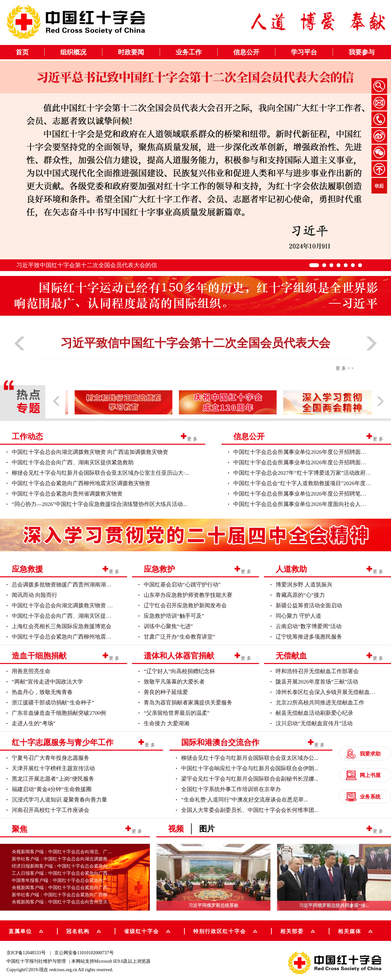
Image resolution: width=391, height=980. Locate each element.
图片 (207, 829)
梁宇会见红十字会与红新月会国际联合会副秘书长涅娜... (250, 779)
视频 (176, 829)
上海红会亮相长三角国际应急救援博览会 (62, 626)
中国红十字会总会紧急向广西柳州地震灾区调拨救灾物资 (81, 483)
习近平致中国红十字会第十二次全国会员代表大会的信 (87, 265)
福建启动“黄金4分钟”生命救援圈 (52, 789)
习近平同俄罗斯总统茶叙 (213, 906)
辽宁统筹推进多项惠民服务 (309, 637)
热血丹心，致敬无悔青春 (42, 692)
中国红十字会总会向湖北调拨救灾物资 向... (64, 605)
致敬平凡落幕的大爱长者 (174, 682)
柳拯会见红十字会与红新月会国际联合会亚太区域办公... (250, 758)
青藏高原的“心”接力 (300, 595)
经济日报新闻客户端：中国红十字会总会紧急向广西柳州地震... (75, 866)
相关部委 (298, 930)
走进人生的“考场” (34, 723)
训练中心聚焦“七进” (168, 626)
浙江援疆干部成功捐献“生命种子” (53, 703)
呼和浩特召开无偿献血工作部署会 (317, 671)
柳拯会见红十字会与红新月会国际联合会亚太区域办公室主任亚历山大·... (100, 473)
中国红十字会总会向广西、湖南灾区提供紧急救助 (73, 462)
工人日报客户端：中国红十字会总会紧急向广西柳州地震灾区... (75, 873)
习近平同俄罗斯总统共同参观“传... (334, 906)
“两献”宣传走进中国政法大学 (47, 682)
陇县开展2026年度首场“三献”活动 (317, 682)
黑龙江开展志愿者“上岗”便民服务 (53, 779)
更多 (193, 439)
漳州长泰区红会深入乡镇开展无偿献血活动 (328, 692)
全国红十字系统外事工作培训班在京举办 (231, 789)
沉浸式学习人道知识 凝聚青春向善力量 (59, 800)
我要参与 (362, 52)
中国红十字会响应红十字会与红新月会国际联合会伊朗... (250, 768)
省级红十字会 (147, 930)
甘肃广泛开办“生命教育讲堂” (179, 637)
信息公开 (246, 52)
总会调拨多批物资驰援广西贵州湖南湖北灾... (66, 585)
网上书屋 (363, 775)
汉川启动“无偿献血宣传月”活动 (314, 723)
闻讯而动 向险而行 (35, 595)
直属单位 (26, 930)
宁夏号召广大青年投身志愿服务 (51, 758)
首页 (22, 52)
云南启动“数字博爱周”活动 (309, 626)
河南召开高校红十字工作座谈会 (51, 810)
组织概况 (73, 52)
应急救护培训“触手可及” (174, 616)
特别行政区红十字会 (225, 930)
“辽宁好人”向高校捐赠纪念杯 (179, 671)
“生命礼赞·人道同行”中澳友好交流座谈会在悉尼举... (245, 800)
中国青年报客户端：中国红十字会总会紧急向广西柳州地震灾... (75, 880)
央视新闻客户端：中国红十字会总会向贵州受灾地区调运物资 (73, 902)
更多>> (345, 368)
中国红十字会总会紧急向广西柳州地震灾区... (66, 637)
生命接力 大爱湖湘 (167, 723)
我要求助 (363, 754)
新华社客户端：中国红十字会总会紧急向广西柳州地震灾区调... (75, 895)
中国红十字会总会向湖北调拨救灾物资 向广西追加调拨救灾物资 (90, 452)
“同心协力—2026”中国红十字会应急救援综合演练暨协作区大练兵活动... (99, 504)
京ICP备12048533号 (26, 953)
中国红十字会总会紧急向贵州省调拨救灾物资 (67, 494)
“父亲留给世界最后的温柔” (177, 713)
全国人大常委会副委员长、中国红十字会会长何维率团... (250, 810)
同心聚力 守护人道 (298, 616)
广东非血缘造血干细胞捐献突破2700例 (59, 713)
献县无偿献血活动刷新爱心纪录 (314, 713)
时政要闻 (131, 52)
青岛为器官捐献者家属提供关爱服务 (188, 703)
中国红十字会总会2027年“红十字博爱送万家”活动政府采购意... (310, 473)
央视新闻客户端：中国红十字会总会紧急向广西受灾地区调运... (75, 888)
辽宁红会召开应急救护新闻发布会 (185, 605)
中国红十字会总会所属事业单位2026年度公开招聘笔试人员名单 (311, 494)
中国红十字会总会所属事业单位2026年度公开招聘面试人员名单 (311, 462)
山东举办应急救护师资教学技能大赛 (188, 595)
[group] (195, 534)
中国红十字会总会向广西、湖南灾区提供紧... (66, 616)
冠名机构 (84, 930)
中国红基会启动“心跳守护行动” (182, 585)
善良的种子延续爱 (166, 692)
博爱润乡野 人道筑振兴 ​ (305, 585)
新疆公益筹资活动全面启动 (309, 605)
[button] (20, 353)
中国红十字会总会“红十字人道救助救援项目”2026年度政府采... (310, 483)
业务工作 (189, 52)
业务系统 (363, 797)
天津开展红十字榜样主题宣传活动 (53, 768)
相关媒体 (350, 931)
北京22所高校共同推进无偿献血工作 (320, 703)
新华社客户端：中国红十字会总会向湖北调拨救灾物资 (66, 859)
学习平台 (304, 52)
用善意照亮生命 (31, 671)
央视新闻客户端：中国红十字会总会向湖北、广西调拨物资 (71, 852)
